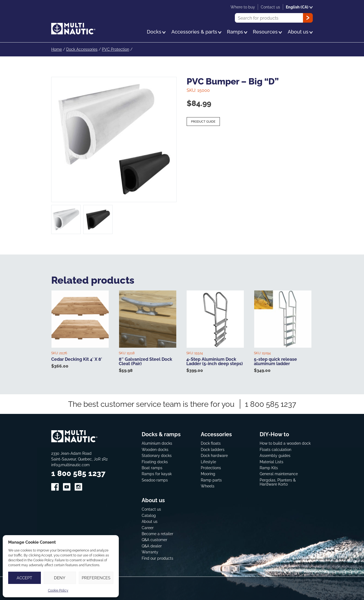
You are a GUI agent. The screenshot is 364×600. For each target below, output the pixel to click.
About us (150, 521)
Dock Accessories (82, 49)
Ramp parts (211, 480)
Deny (60, 578)
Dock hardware (214, 455)
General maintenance (279, 473)
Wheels (208, 486)
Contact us (151, 509)
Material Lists (272, 461)
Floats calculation (275, 449)
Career (148, 527)
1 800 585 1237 (271, 404)
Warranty (150, 552)
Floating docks (155, 461)
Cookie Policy (58, 590)
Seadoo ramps (155, 480)
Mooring (208, 473)
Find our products (157, 558)
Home (57, 49)
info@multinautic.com (70, 464)
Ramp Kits (269, 467)
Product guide (203, 121)
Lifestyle (208, 461)
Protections (211, 467)
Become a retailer (157, 533)
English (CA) (299, 7)
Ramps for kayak (157, 473)
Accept (24, 578)
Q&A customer (154, 539)
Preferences (96, 578)
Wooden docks (155, 449)
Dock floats (211, 443)
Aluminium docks (157, 443)
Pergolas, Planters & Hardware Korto (278, 482)
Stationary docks (157, 455)
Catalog (149, 515)
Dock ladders (213, 449)
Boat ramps (152, 467)
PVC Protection (116, 49)
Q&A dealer (152, 546)
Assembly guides (275, 455)
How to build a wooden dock (285, 443)
